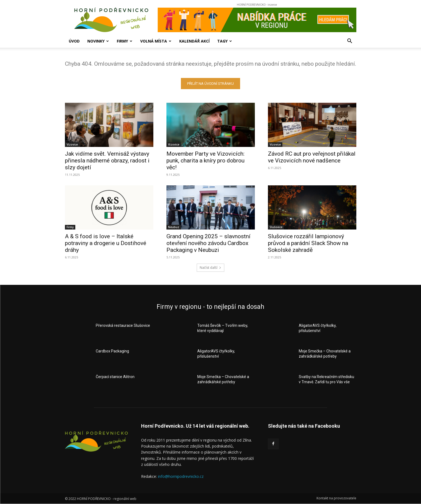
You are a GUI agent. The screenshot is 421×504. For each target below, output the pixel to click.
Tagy (225, 41)
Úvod (74, 41)
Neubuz (174, 227)
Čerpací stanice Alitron (115, 377)
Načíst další (210, 268)
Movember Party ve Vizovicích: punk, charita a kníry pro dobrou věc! (205, 161)
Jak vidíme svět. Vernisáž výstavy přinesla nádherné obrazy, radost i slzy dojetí (107, 161)
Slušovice (276, 227)
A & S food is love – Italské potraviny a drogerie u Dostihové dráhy (106, 243)
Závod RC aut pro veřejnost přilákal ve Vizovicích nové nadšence (312, 157)
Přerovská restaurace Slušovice (123, 325)
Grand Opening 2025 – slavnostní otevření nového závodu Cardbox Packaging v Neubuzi (208, 243)
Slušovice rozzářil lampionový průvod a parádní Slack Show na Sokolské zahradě (308, 243)
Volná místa (156, 41)
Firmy (125, 41)
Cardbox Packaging (112, 351)
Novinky (98, 41)
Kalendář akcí (194, 41)
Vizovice (72, 144)
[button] (350, 42)
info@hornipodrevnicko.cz (181, 476)
